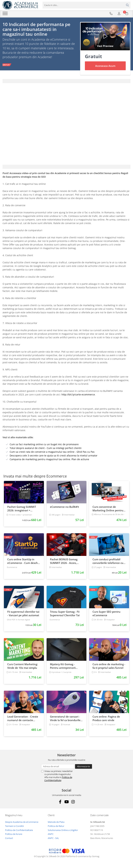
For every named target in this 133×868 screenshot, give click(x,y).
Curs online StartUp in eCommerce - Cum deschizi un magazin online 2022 (24, 562)
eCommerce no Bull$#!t (64, 507)
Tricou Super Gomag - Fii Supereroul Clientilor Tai (65, 614)
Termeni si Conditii (14, 827)
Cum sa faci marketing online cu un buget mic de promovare (44, 445)
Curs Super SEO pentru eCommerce (106, 614)
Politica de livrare (14, 835)
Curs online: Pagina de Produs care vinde (106, 719)
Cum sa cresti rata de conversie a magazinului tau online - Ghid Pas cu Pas (52, 452)
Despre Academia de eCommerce (22, 823)
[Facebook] (60, 802)
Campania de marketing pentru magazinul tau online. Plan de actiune (49, 460)
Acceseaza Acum (105, 66)
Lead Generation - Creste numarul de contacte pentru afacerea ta (23, 719)
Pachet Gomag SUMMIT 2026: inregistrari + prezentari (22, 509)
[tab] (66, 82)
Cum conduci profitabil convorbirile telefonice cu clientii (108, 562)
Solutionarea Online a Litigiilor (63, 831)
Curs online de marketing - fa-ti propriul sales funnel (109, 667)
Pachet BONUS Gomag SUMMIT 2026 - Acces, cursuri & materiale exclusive (64, 562)
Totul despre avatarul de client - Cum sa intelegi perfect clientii (46, 449)
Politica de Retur (56, 827)
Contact (9, 839)
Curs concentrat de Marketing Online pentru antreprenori (108, 509)
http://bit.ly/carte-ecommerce (78, 395)
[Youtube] (66, 802)
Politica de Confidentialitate (58, 779)
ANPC (51, 835)
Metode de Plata (56, 823)
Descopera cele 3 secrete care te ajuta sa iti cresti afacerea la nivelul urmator (54, 456)
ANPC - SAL (53, 839)
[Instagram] (73, 802)
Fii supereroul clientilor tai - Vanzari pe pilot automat (23, 614)
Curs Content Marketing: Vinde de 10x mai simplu (23, 667)
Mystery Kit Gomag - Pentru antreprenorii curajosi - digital (63, 667)
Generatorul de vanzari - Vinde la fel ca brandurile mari (65, 719)
